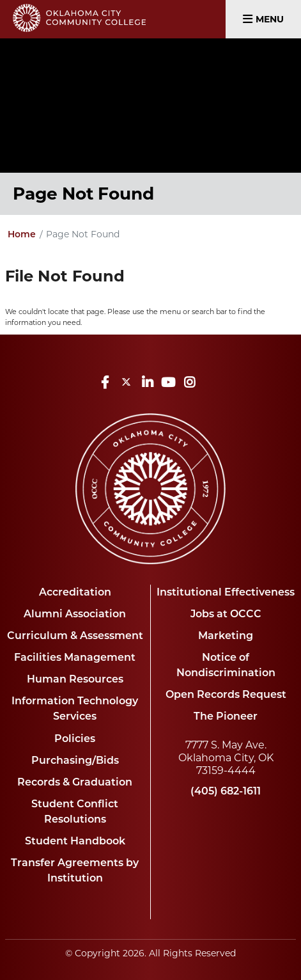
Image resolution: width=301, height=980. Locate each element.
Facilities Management (75, 657)
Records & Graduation (75, 782)
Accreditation (75, 592)
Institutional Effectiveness (226, 592)
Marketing (226, 636)
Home (22, 234)
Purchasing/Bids (75, 760)
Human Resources (75, 679)
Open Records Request (226, 694)
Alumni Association (75, 614)
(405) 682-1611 (226, 791)
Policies (75, 739)
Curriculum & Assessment (75, 636)
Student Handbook (75, 841)
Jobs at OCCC (226, 614)
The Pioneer (226, 716)
